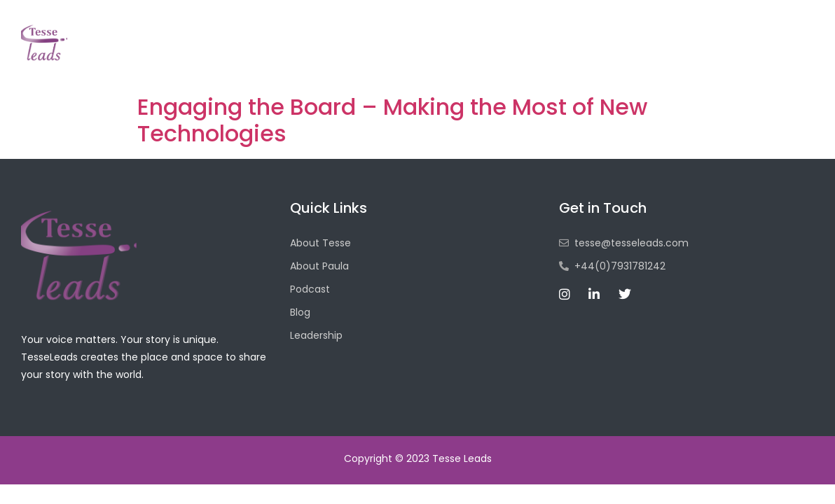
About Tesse (431, 58)
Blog (583, 58)
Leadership (655, 58)
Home (350, 58)
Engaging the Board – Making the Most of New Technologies (392, 120)
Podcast (518, 58)
